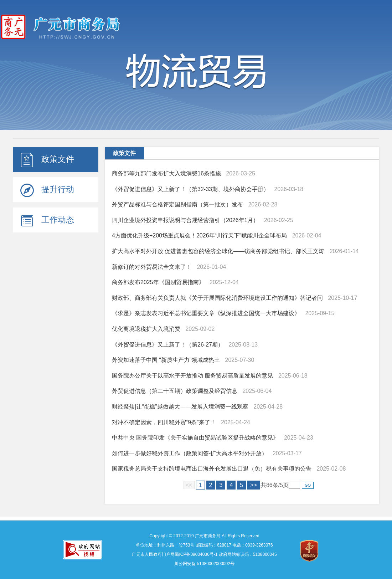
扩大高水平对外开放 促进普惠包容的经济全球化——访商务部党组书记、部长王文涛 (218, 251)
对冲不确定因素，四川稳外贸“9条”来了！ (164, 422)
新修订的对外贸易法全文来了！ (152, 267)
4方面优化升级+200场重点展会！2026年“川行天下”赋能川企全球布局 (199, 235)
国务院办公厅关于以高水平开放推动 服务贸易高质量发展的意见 (192, 376)
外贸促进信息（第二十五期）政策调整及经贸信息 (175, 391)
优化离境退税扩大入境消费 (146, 329)
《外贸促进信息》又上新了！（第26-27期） (168, 345)
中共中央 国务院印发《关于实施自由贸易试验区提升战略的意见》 (195, 438)
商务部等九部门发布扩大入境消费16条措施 (166, 173)
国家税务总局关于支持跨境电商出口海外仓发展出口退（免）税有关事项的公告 (212, 469)
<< (189, 485)
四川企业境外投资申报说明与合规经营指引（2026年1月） (185, 220)
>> (254, 485)
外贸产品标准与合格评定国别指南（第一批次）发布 (177, 204)
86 (269, 485)
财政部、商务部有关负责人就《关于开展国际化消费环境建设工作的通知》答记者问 (217, 298)
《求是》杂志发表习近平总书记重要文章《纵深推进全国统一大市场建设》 (206, 313)
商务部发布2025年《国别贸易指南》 (158, 282)
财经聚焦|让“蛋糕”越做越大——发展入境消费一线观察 (180, 407)
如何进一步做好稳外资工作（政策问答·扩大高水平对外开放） (190, 453)
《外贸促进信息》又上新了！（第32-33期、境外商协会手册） (190, 189)
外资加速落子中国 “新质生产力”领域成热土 (166, 360)
